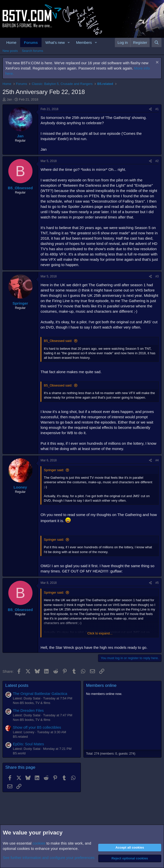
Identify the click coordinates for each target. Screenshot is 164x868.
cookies (39, 843)
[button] (69, 42)
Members (84, 42)
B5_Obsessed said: (58, 341)
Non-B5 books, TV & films (32, 703)
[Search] (157, 42)
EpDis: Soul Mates (28, 744)
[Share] (150, 109)
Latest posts (17, 685)
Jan (9, 99)
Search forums (33, 51)
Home (11, 42)
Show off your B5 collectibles (37, 727)
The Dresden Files (28, 710)
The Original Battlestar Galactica (40, 694)
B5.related (20, 737)
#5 (157, 583)
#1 (157, 109)
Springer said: (54, 470)
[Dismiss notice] (157, 63)
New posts (10, 51)
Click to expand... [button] (100, 633)
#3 (157, 276)
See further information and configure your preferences (49, 858)
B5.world (19, 753)
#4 (157, 460)
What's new (55, 42)
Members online (101, 685)
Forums (31, 42)
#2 (157, 161)
